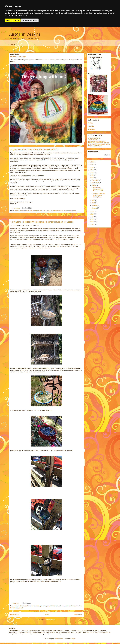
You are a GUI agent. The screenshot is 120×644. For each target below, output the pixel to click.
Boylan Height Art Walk (95, 146)
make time (54, 211)
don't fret (30, 211)
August (94, 185)
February (95, 205)
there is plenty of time (70, 211)
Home (13, 44)
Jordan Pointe (93, 140)
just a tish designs (45, 211)
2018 (92, 170)
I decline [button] (16, 20)
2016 (92, 175)
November (95, 180)
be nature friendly (20, 606)
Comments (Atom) (50, 619)
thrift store (16, 608)
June (94, 203)
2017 (92, 173)
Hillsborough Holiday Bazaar (97, 141)
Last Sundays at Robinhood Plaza (99, 143)
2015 (92, 178)
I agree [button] (8, 20)
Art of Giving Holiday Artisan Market (99, 144)
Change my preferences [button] (30, 20)
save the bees (61, 606)
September (96, 183)
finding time (36, 211)
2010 (92, 222)
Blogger (73, 639)
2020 (92, 165)
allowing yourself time (21, 211)
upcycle (21, 608)
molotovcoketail (59, 639)
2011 (92, 219)
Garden (29, 606)
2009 (92, 225)
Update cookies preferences (8, 643)
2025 (92, 162)
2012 (92, 217)
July (93, 200)
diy (26, 606)
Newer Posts (15, 615)
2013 (92, 214)
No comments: (16, 208)
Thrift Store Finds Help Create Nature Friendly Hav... (98, 195)
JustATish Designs (25, 34)
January (95, 208)
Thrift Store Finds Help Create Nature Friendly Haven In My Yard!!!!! (42, 222)
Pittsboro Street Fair (94, 138)
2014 (92, 211)
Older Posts (78, 615)
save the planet (70, 606)
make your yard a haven (50, 606)
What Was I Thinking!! (18, 57)
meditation (60, 211)
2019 (92, 167)
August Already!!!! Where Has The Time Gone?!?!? (34, 149)
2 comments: (15, 603)
